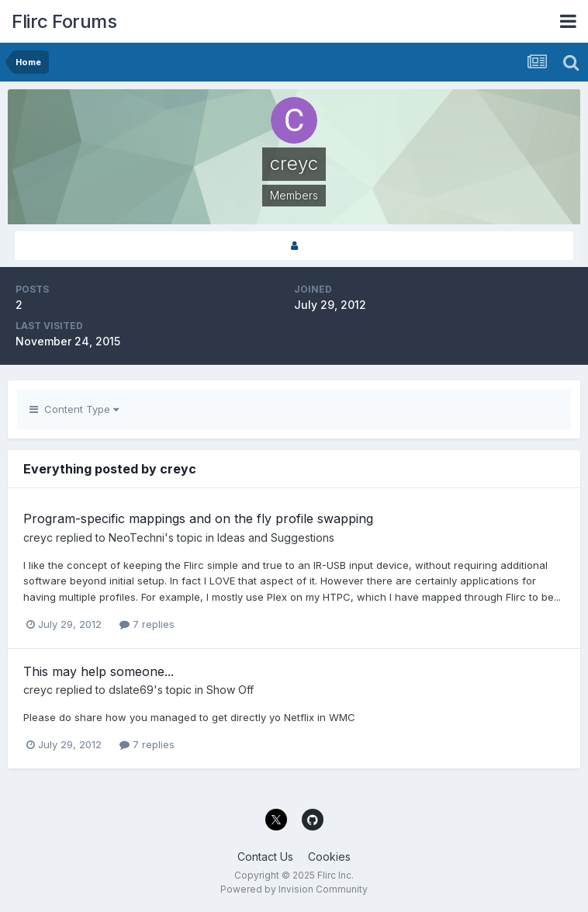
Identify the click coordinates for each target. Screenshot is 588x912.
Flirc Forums (64, 21)
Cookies (329, 857)
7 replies (147, 624)
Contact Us (265, 857)
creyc (38, 537)
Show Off (230, 690)
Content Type (74, 409)
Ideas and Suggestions (276, 537)
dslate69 (131, 690)
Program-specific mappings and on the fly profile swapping (198, 518)
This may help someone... (99, 671)
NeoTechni (137, 537)
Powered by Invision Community (294, 889)
